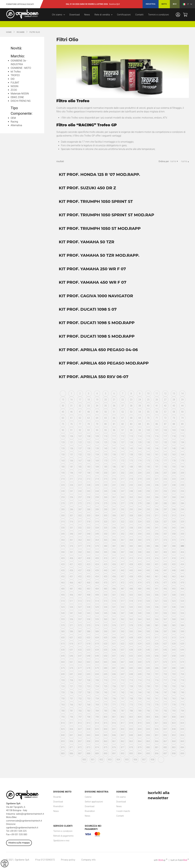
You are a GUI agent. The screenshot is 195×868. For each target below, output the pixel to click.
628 (174, 644)
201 (114, 473)
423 (89, 564)
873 (89, 747)
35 (106, 406)
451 (71, 577)
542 (80, 613)
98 (131, 430)
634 (97, 650)
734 (182, 686)
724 (97, 686)
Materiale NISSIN (20, 94)
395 (106, 552)
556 (71, 619)
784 (97, 711)
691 (71, 674)
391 (71, 552)
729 (140, 686)
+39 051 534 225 (18, 831)
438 (89, 570)
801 (114, 717)
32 (80, 406)
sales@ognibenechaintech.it (30, 814)
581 (157, 625)
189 (140, 467)
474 (140, 583)
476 (157, 583)
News (87, 15)
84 (140, 424)
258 (89, 497)
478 (174, 583)
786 (114, 711)
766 (71, 705)
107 (80, 436)
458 (131, 577)
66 (114, 418)
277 (123, 503)
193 (174, 467)
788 (131, 711)
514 (97, 601)
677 (80, 668)
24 (140, 400)
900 (84, 760)
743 (131, 692)
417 (165, 558)
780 (63, 711)
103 (174, 430)
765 (63, 705)
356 (157, 534)
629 (182, 644)
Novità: (16, 48)
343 (174, 528)
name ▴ (185, 161)
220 (148, 479)
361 (71, 540)
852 (165, 735)
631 (71, 650)
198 (89, 473)
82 (123, 424)
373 (174, 540)
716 (157, 680)
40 (148, 406)
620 (106, 644)
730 (148, 686)
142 (123, 448)
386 (157, 546)
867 (165, 741)
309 (140, 516)
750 (63, 699)
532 (123, 607)
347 (80, 534)
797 (80, 717)
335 (106, 528)
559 (97, 619)
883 (174, 747)
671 (157, 662)
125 (106, 442)
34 (97, 406)
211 (71, 479)
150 (63, 455)
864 (140, 741)
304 (97, 516)
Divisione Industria (97, 792)
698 (131, 674)
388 (174, 546)
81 (114, 424)
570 (63, 625)
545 (106, 613)
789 (140, 711)
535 (148, 607)
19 (97, 400)
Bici (175, 4)
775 (148, 705)
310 (148, 516)
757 (123, 699)
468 (89, 583)
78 (89, 424)
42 (165, 406)
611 (157, 638)
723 (89, 686)
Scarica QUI (114, 4)
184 (97, 467)
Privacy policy (68, 860)
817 (123, 723)
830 (106, 729)
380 (106, 546)
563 (131, 619)
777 (165, 705)
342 (165, 528)
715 (148, 680)
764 (182, 699)
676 (71, 668)
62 (80, 418)
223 (174, 479)
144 (140, 448)
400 (148, 552)
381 (114, 546)
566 (157, 619)
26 (157, 400)
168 (89, 461)
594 (140, 631)
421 (71, 564)
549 (140, 613)
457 (123, 577)
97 (123, 430)
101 (157, 430)
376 (71, 546)
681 (114, 668)
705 (63, 680)
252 (165, 491)
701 (157, 674)
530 (106, 607)
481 (71, 589)
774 (140, 705)
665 (106, 662)
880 (148, 747)
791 (157, 711)
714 (140, 680)
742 (123, 692)
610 (148, 638)
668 (131, 662)
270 (63, 503)
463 (174, 577)
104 (182, 430)
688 (174, 668)
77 (80, 424)
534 (140, 607)
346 (71, 534)
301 (71, 516)
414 (140, 558)
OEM (13, 118)
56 (157, 412)
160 (148, 455)
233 (131, 485)
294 (140, 509)
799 (97, 717)
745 (148, 692)
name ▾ (174, 161)
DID (13, 79)
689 (182, 668)
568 (174, 619)
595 (148, 631)
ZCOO (14, 90)
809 (182, 717)
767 (80, 705)
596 (157, 631)
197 (80, 473)
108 (89, 436)
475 (148, 583)
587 (80, 631)
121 (71, 442)
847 (123, 735)
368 (131, 540)
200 (106, 473)
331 (71, 528)
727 (123, 686)
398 (131, 552)
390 (63, 552)
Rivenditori (58, 806)
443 (131, 570)
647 (80, 656)
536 (157, 607)
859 (97, 741)
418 (174, 558)
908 (152, 760)
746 (157, 692)
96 (114, 430)
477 (165, 583)
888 (89, 753)
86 (157, 424)
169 (97, 461)
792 (165, 711)
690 (63, 674)
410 (106, 558)
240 (63, 491)
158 (131, 455)
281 (157, 503)
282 (165, 503)
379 (97, 546)
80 (106, 424)
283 (174, 503)
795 (63, 717)
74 (182, 418)
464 (182, 577)
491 (157, 589)
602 (80, 638)
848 (131, 735)
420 (63, 564)
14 (182, 394)
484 (97, 589)
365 (106, 540)
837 (165, 729)
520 (148, 601)
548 (131, 613)
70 (148, 418)
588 (89, 631)
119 (182, 436)
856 (71, 741)
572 (80, 625)
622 (123, 644)
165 (63, 461)
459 (140, 577)
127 (123, 442)
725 (106, 686)
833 (131, 729)
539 (182, 607)
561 (114, 619)
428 (131, 564)
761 (157, 699)
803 (131, 717)
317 (80, 522)
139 (97, 448)
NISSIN (14, 86)
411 (114, 558)
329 (182, 522)
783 (89, 711)
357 (165, 534)
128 (131, 442)
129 (140, 442)
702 (165, 674)
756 (114, 699)
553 (174, 613)
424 (97, 564)
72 (165, 418)
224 (182, 479)
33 (89, 406)
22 (123, 400)
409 (97, 558)
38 (131, 406)
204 (140, 473)
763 (174, 699)
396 (114, 552)
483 (89, 589)
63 (89, 418)
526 (71, 607)
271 (71, 503)
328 (174, 522)
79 (97, 424)
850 (148, 735)
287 (80, 509)
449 (182, 570)
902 (101, 760)
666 (114, 662)
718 (174, 680)
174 (140, 461)
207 (165, 473)
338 (131, 528)
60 (63, 418)
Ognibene (122, 792)
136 (71, 448)
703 (174, 674)
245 (106, 491)
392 (80, 552)
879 (140, 747)
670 (148, 662)
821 (157, 723)
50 (106, 412)
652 (123, 656)
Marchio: (18, 56)
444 (140, 570)
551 (157, 613)
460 (148, 577)
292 (123, 509)
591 (114, 631)
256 (71, 497)
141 (114, 448)
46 (71, 412)
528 (89, 607)
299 (182, 509)
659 (182, 656)
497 (80, 595)
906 (135, 760)
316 (71, 522)
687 (165, 668)
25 (148, 400)
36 (114, 406)
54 (140, 412)
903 (110, 760)
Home (9, 32)
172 (123, 461)
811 (71, 723)
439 (97, 570)
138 (89, 448)
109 (97, 436)
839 (182, 729)
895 (148, 753)
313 (174, 516)
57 (165, 412)
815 (106, 723)
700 (148, 674)
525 (63, 607)
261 (114, 497)
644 (182, 650)
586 (71, 631)
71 (157, 418)
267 (165, 497)
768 (89, 705)
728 (131, 686)
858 (89, 741)
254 (182, 491)
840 (63, 735)
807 (165, 717)
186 (114, 467)
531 (114, 607)
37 (123, 406)
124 (97, 442)
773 (131, 705)
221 (157, 479)
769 (97, 705)
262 (123, 497)
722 (80, 686)
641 (157, 650)
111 (114, 436)
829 (97, 729)
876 (114, 747)
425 (106, 564)
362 (80, 540)
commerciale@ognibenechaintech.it (24, 821)
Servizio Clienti (63, 826)
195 (63, 473)
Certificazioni (124, 15)
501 (114, 595)
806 (157, 717)
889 (97, 753)
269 (182, 497)
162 (165, 455)
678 (89, 668)
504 (140, 595)
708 (89, 680)
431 (157, 564)
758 (131, 699)
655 (148, 656)
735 (63, 692)
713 (131, 680)
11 (157, 394)
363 (89, 540)
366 (114, 540)
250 (148, 491)
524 (182, 601)
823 (174, 723)
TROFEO (15, 75)
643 (174, 650)
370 (148, 540)
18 (89, 400)
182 (80, 467)
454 (97, 577)
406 (71, 558)
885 (63, 753)
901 (93, 760)
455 (106, 577)
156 (114, 455)
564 (140, 619)
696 (114, 674)
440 (106, 570)
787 (123, 711)
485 (106, 589)
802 (123, 717)
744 (140, 692)
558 (89, 619)
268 (174, 497)
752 (80, 699)
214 (97, 479)
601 (71, 638)
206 (157, 473)
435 (63, 570)
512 (80, 601)
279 (140, 503)
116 (157, 436)
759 (140, 699)
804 (140, 717)
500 (106, 595)
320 (106, 522)
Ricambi (57, 797)
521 (157, 601)
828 (89, 729)
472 (123, 583)
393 (89, 552)
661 (71, 662)
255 (63, 497)
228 (89, 485)
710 (106, 680)
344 (182, 528)
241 (71, 491)
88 (174, 424)
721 (71, 686)
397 (123, 552)
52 (123, 412)
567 (165, 619)
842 (80, 735)
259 (97, 497)
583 (174, 625)
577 (123, 625)
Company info (89, 860)
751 (71, 699)
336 (114, 528)
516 (114, 601)
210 (63, 479)
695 (106, 674)
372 (165, 540)
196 (71, 473)
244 (97, 491)
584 (182, 625)
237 (165, 485)
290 (106, 509)
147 (165, 448)
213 (89, 479)
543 (89, 613)
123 (89, 442)
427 (123, 564)
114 (140, 436)
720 (63, 686)
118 (174, 436)
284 (182, 503)
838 (174, 729)
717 (165, 680)
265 (148, 497)
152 (80, 455)
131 (157, 442)
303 (89, 516)
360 (63, 540)
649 (97, 656)
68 (131, 418)
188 (131, 467)
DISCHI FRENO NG (21, 101)
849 (140, 735)
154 (97, 455)
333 (89, 528)
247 (123, 491)
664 (97, 662)
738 (89, 692)
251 (157, 491)
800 (106, 717)
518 (131, 601)
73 (174, 418)
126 (114, 442)
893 (131, 753)
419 (182, 558)
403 (174, 552)
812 (80, 723)
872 (80, 747)
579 (140, 625)
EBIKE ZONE (17, 97)
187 (123, 467)
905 (127, 760)
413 (131, 558)
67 (123, 418)
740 (106, 692)
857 (80, 741)
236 (157, 485)
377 (80, 546)
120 (63, 442)
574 (97, 625)
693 (89, 674)
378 (89, 546)
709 (97, 680)
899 (182, 753)
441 (114, 570)
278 (131, 503)
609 (140, 638)
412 (123, 558)
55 (148, 412)
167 (80, 461)
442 (123, 570)
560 (106, 619)
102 (165, 430)
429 (140, 564)
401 (157, 552)
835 (148, 729)
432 (165, 564)
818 (131, 723)
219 (140, 479)
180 (63, 467)
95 (106, 430)
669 (140, 662)
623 (131, 644)
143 (131, 448)
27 (165, 400)
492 (165, 589)
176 (157, 461)
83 (131, 424)
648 (89, 656)
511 (71, 601)
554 (182, 613)
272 (80, 503)
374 (182, 540)
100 (148, 430)
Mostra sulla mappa (19, 843)
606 (114, 638)
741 (114, 692)
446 (157, 570)
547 (123, 613)
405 (63, 558)
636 (114, 650)
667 (123, 662)
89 (182, 424)
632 (80, 650)
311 (157, 516)
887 (80, 753)
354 (140, 534)
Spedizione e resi (61, 841)
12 (165, 394)
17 (80, 400)
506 (157, 595)
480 (63, 589)
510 (63, 601)
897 (165, 753)
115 (148, 436)
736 (71, 692)
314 (182, 516)
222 (165, 479)
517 (123, 601)
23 (131, 400)
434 (182, 564)
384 (140, 546)
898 (174, 753)
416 (157, 558)
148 (174, 448)
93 (89, 430)
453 (89, 577)
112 (123, 436)
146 (157, 448)
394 (97, 552)
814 (97, 723)
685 (148, 668)
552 (165, 613)
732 (165, 686)
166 (71, 461)
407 (80, 558)
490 (148, 589)
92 (80, 430)
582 (165, 625)
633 (89, 650)
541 (71, 613)
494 (182, 589)
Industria (151, 4)
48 (89, 412)
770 (106, 705)
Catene (88, 797)
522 (165, 601)
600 (63, 638)
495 (63, 595)
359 (182, 534)
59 (182, 412)
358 (174, 534)
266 (157, 497)
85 (148, 424)
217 (123, 479)
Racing (14, 122)
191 (157, 467)
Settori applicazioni (94, 802)
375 (63, 546)
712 (123, 680)
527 (80, 607)
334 (97, 528)
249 (140, 491)
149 (182, 448)
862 (123, 741)
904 (118, 760)
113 (131, 436)
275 (106, 503)
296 (157, 509)
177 (165, 461)
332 (80, 528)
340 (148, 528)
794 (182, 711)
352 (123, 534)
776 (157, 705)
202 (123, 473)
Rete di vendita (102, 15)
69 (140, 418)
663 (89, 662)
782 (80, 711)
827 (80, 729)
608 (131, 638)
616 (71, 644)
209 (182, 473)
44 (182, 406)
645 (63, 656)
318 (89, 522)
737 (80, 692)
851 (157, 735)
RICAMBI (21, 32)
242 (80, 491)
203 (131, 473)
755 (106, 699)
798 (89, 717)
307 (123, 516)
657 (165, 656)
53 (131, 412)
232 (123, 485)
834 (140, 729)
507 (165, 595)
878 (131, 747)
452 (80, 577)
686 (157, 668)
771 (114, 705)
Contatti (139, 15)
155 (106, 455)
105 (63, 436)
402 (165, 552)
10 (148, 394)
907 (144, 760)
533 (131, 607)
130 (148, 442)
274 (97, 503)
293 (131, 509)
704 (182, 674)
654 (140, 656)
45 (63, 412)
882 (165, 747)
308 (131, 516)
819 (140, 723)
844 (97, 735)
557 (80, 619)
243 (89, 491)
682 (123, 668)
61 (71, 418)
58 (174, 412)
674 (182, 662)
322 (123, 522)
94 (97, 430)
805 (148, 717)
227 (80, 485)
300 (63, 516)
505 (148, 595)
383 (131, 546)
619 (97, 644)
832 (123, 729)
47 (80, 412)
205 (148, 473)
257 (80, 497)
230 (106, 485)
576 (114, 625)
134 (182, 442)
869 (182, 741)
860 (106, 741)
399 (140, 552)
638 (131, 650)
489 (140, 589)
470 (106, 583)
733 (174, 686)
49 (97, 412)
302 (80, 516)
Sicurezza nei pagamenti (93, 828)
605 (106, 638)
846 (114, 735)
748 (174, 692)
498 (89, 595)
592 (123, 631)
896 (157, 753)
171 (114, 461)
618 (89, 644)
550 (148, 613)
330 (63, 528)
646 (71, 656)
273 (89, 503)
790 (148, 711)
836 (157, 729)
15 (63, 400)
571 (71, 625)
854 (182, 735)
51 (114, 412)
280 (148, 503)
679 (97, 668)
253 (174, 491)
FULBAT (15, 83)
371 (157, 540)
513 (89, 601)
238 (174, 485)
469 (97, 583)
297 (165, 509)
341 (157, 528)
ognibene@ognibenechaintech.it (22, 828)
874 (97, 747)
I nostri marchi (123, 811)
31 (71, 406)
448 (174, 570)
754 (97, 699)
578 (131, 625)
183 (89, 467)
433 (174, 564)
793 (174, 711)
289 (97, 509)
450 (63, 577)
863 (131, 741)
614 (182, 638)
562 (123, 619)
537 (165, 607)
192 (165, 467)
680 (106, 668)
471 (114, 583)
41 (157, 406)
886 (71, 753)
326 (157, 522)
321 (114, 522)
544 (97, 613)
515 (106, 601)
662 (80, 662)
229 (97, 485)
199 (97, 473)
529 (97, 607)
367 (123, 540)
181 (71, 467)
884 (182, 747)
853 (174, 735)
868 (174, 741)
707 (80, 680)
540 (63, 613)
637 (123, 650)
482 (80, 589)
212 (80, 479)
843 (89, 735)
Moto (164, 4)
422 (80, 564)
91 (71, 430)
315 (63, 522)
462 (165, 577)
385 (148, 546)
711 (114, 680)
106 (71, 436)
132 (165, 442)
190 (148, 467)
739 (97, 692)
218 (131, 479)
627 (165, 644)
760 (148, 699)
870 (63, 747)
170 (106, 461)
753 (89, 699)
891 (114, 753)
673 (174, 662)
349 (97, 534)
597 (165, 631)
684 (140, 668)
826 (71, 729)
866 (157, 741)
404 (182, 552)
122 (80, 442)
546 (114, 613)
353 (131, 534)
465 (63, 583)
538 (174, 607)
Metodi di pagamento (63, 836)
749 (182, 692)
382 (123, 546)
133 (174, 442)
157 (123, 455)
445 (148, 570)
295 (148, 509)
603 (89, 638)
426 (114, 564)
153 (89, 455)
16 (71, 400)
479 (182, 583)
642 (165, 650)
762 (165, 699)
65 (106, 418)
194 (182, 467)
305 (106, 516)
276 (114, 503)
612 (165, 638)
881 (157, 747)
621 (114, 644)
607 (123, 638)
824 (182, 723)
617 (80, 644)
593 (131, 631)
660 (63, 662)
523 (174, 601)
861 (114, 741)
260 (106, 497)
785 (106, 711)
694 (97, 674)
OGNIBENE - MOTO (21, 68)
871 (71, 747)
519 (140, 601)
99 (140, 430)
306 (114, 516)
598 (174, 631)
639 (140, 650)
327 (165, 522)
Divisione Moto (62, 792)
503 (131, 595)
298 (174, 509)
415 (148, 558)
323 (131, 522)
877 (123, 747)
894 (140, 753)
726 (114, 686)
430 (148, 564)
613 (174, 638)
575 (106, 625)
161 (157, 455)
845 (106, 735)
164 (182, 455)
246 (114, 491)
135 (63, 448)
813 (89, 723)
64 (97, 418)
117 (165, 436)
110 (106, 436)
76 (71, 424)
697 (123, 674)
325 (148, 522)
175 (148, 461)
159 (140, 455)
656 (157, 656)
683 (131, 668)
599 (182, 631)
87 (165, 424)
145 (148, 448)
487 (123, 589)
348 (89, 534)
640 (148, 650)
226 (71, 485)
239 (182, 485)
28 (174, 400)
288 (89, 509)
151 (71, 455)
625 (148, 644)
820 (148, 723)
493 (174, 589)
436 (71, 570)
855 (63, 741)
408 (89, 558)
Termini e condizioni (159, 15)
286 (71, 509)
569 (182, 619)
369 (140, 540)
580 (148, 625)
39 (140, 406)
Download (75, 15)
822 (165, 723)
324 (140, 522)
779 (182, 705)
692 (80, 674)
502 (123, 595)
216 (114, 479)
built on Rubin (180, 860)
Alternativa (16, 125)
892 (123, 753)
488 (131, 589)
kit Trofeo (16, 72)
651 (114, 656)
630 (63, 650)
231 (114, 485)
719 (182, 680)
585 (63, 631)
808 (174, 717)
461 (157, 577)
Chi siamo (57, 15)
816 (114, 723)
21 (114, 400)
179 (182, 461)
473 (131, 583)
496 (71, 595)
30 (63, 406)
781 (71, 711)
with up (161, 860)
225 (63, 485)
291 (114, 509)
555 (63, 619)
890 (106, 753)
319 (97, 522)
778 (174, 705)
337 (123, 528)
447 (165, 570)
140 (106, 448)
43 (174, 406)
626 (157, 644)
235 (148, 485)
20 (106, 400)
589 (97, 631)
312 (165, 516)
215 (106, 479)
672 (165, 662)
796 (71, 717)
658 (174, 656)
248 (131, 491)
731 (157, 686)
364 (97, 540)
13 (174, 394)
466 (71, 583)
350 (106, 534)
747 (165, 692)
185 (106, 467)
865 (148, 741)
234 (140, 485)
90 (63, 430)
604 (97, 638)
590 (106, 631)
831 (114, 729)
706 (71, 680)
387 (165, 546)
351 (114, 534)
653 (131, 656)
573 (89, 625)
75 (63, 424)
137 (80, 448)
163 (174, 455)
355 (148, 534)
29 (182, 400)
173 (131, 461)
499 (97, 595)
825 (63, 729)
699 (140, 674)
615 (63, 644)
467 (80, 583)
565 (148, 619)
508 (174, 595)
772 (123, 705)
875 (106, 747)
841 (71, 735)
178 (174, 461)
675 (63, 668)
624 (140, 644)
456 (114, 577)
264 (140, 497)
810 (63, 723)
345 (63, 534)
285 (63, 509)
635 (106, 650)
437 (80, 570)
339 (140, 528)
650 (106, 656)
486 (114, 589)
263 (131, 497)
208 (174, 473)
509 (182, 595)
